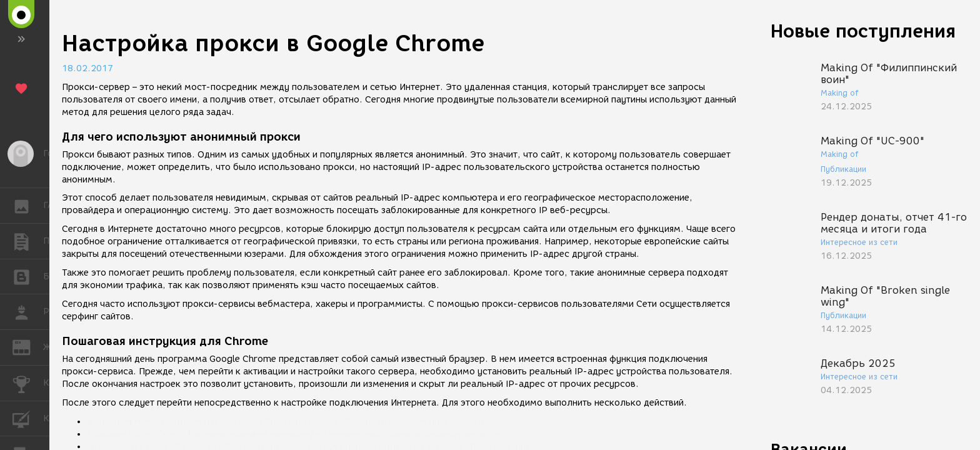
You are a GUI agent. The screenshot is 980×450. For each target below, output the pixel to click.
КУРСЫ (28, 418)
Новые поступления (863, 31)
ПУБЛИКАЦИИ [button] (28, 241)
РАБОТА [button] (28, 312)
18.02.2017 (87, 68)
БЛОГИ (28, 276)
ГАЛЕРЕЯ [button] (28, 206)
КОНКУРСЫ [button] (28, 383)
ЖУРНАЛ (28, 347)
